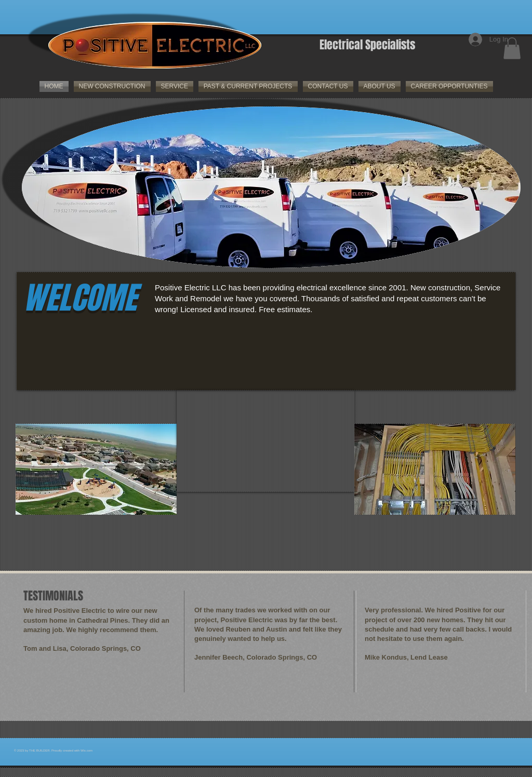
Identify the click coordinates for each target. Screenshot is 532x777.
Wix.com (87, 751)
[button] (512, 48)
